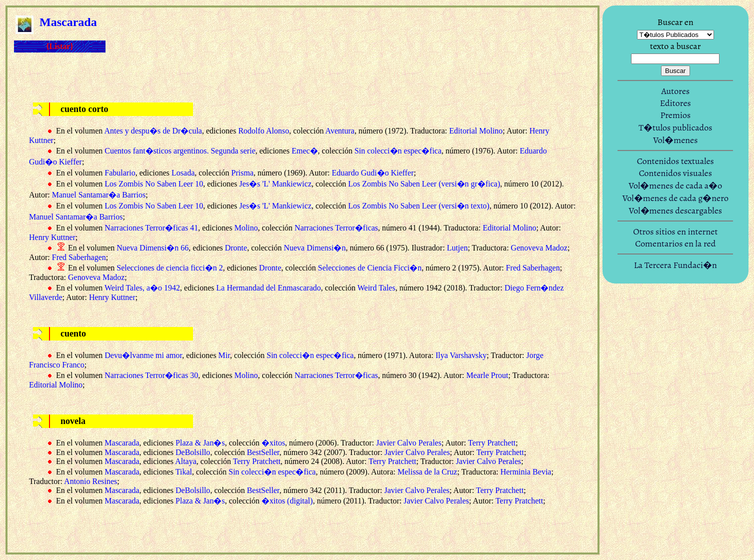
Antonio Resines (90, 481)
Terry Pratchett (492, 443)
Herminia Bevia (526, 472)
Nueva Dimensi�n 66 (152, 248)
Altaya (186, 461)
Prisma (242, 173)
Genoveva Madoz (539, 248)
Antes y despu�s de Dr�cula (153, 131)
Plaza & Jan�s (200, 443)
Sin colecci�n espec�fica (398, 151)
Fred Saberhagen (79, 257)
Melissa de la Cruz (427, 472)
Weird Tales (376, 288)
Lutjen (457, 248)
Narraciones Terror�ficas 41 (151, 228)
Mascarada (122, 443)
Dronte (236, 248)
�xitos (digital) (287, 501)
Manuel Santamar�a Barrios (99, 195)
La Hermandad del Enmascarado (269, 288)
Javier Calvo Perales (409, 443)
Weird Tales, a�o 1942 (142, 288)
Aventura (340, 131)
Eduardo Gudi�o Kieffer (372, 173)
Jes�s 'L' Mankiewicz (275, 184)
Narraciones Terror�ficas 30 (151, 375)
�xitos (273, 443)
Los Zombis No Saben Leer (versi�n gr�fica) (424, 184)
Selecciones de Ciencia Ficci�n (370, 268)
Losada (183, 173)
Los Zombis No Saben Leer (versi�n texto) (419, 206)
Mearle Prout (487, 375)
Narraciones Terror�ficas (336, 228)
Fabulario (120, 173)
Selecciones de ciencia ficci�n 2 (169, 268)
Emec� (304, 151)
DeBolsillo (193, 452)
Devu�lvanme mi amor (143, 355)
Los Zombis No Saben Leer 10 (154, 184)
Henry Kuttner (52, 237)
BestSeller (263, 452)
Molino (246, 228)
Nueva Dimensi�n (314, 248)
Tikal (184, 472)
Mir (224, 355)
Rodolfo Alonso (263, 131)
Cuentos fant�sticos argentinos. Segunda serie (180, 151)
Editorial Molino (476, 131)
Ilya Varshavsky (461, 355)
